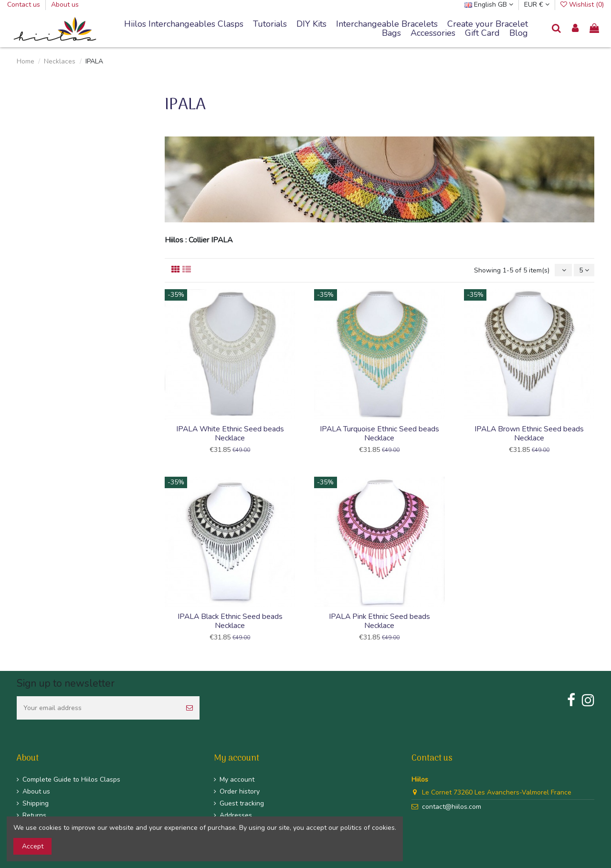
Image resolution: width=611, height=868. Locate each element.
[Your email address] (98, 708)
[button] (387, 24)
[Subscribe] (190, 708)
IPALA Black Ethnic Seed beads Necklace (230, 621)
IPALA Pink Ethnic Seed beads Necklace (379, 621)
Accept (33, 846)
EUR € (537, 5)
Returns (34, 815)
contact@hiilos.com (452, 807)
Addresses (236, 815)
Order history (240, 791)
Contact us (25, 5)
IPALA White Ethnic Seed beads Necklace (230, 434)
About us (65, 5)
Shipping (36, 803)
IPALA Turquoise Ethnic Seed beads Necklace (379, 434)
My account (237, 779)
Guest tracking (242, 803)
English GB (489, 5)
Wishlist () (582, 5)
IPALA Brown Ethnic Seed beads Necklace (529, 434)
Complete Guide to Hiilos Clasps (71, 779)
